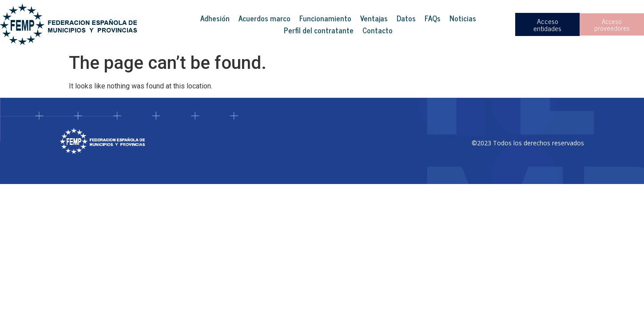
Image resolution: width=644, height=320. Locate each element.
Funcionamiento (325, 18)
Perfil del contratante (319, 30)
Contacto (378, 30)
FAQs (433, 18)
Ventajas (374, 18)
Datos (406, 18)
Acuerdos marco (264, 18)
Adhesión (215, 18)
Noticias (463, 18)
